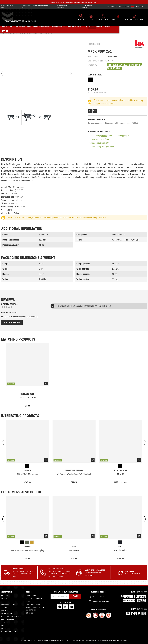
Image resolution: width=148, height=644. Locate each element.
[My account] (103, 18)
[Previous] (2, 74)
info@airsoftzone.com (101, 601)
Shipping (105, 136)
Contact (4, 598)
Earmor (27, 547)
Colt (121, 547)
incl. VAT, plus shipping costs (97, 92)
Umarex (27, 470)
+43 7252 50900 (98, 596)
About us (4, 595)
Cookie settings (7, 613)
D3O (74, 547)
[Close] (98, 2)
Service (4, 601)
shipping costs (80, 640)
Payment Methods (8, 604)
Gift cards (29, 613)
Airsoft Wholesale (8, 619)
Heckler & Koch (94, 44)
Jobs (3, 622)
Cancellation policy (33, 604)
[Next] (70, 74)
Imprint (4, 628)
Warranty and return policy (11, 616)
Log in (75, 596)
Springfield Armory (74, 470)
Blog (3, 625)
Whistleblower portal (9, 631)
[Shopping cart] (134, 18)
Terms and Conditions (34, 598)
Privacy (29, 601)
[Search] (81, 18)
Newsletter (5, 610)
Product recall (31, 595)
